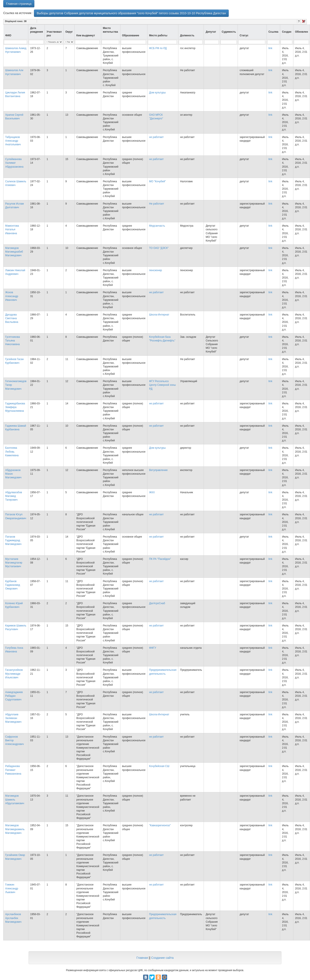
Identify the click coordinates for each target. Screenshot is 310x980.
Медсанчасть (157, 226)
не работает (156, 137)
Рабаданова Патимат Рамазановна (13, 770)
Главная (142, 958)
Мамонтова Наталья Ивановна (12, 229)
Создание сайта (162, 958)
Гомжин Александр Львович (12, 888)
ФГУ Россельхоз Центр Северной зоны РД (162, 385)
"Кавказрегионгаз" (160, 825)
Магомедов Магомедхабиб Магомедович (14, 252)
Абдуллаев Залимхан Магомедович (13, 718)
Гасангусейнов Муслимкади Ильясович (14, 674)
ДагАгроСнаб (157, 603)
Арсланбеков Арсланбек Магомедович (13, 918)
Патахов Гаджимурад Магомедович (13, 540)
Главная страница (19, 4)
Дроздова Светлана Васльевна (12, 318)
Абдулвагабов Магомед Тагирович (14, 496)
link (270, 48)
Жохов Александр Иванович (12, 296)
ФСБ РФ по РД (158, 48)
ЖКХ (152, 492)
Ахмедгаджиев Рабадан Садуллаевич (14, 696)
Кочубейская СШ (159, 766)
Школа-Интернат (159, 315)
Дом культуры (157, 93)
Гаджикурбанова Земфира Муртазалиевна (15, 407)
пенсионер (156, 270)
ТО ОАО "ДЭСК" (159, 248)
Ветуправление (158, 470)
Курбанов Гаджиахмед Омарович (13, 585)
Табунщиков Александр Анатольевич (13, 141)
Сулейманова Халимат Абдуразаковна (14, 163)
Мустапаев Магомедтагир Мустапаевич (14, 563)
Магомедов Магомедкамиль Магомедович (15, 829)
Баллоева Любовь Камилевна (12, 452)
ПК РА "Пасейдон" (160, 559)
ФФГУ (153, 648)
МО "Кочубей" (157, 181)
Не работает (157, 204)
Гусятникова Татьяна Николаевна (13, 341)
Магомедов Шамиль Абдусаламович (15, 799)
